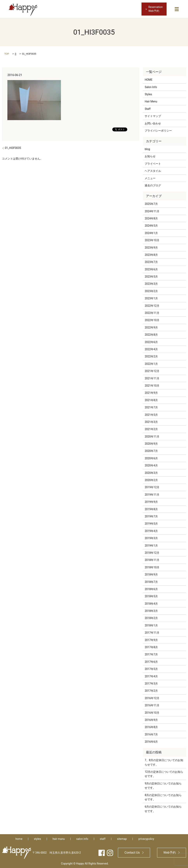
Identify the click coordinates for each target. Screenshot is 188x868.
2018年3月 (151, 610)
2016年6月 (151, 741)
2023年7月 (151, 262)
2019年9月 (151, 501)
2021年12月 (152, 371)
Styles (148, 94)
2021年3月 (151, 422)
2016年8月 (151, 727)
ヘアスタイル (153, 170)
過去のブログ (153, 185)
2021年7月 (151, 407)
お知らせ (150, 156)
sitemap (122, 838)
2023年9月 (151, 247)
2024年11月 (152, 211)
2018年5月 (151, 596)
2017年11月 (152, 632)
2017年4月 (151, 676)
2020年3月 (151, 472)
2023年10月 (152, 240)
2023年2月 (151, 291)
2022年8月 (151, 334)
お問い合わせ (153, 123)
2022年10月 (152, 320)
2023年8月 (151, 254)
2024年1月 (151, 233)
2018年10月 (152, 567)
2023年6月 (151, 269)
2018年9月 (151, 574)
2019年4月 (151, 531)
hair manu (59, 838)
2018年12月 (152, 552)
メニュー (150, 178)
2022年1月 (151, 363)
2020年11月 (152, 436)
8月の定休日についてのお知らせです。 (163, 797)
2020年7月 (151, 451)
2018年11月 (152, 560)
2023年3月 (151, 284)
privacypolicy (146, 838)
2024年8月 (151, 218)
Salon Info (151, 87)
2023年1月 (151, 298)
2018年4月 (151, 603)
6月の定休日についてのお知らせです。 (163, 808)
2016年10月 (152, 712)
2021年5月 (151, 414)
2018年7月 (151, 582)
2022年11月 (152, 313)
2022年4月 (151, 349)
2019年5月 (151, 523)
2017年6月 (151, 661)
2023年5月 (151, 276)
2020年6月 (151, 458)
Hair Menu (151, 101)
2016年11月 (152, 705)
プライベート (153, 163)
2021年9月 (151, 392)
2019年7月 (151, 516)
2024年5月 (151, 225)
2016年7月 (151, 734)
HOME (148, 79)
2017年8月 (151, 647)
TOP (7, 53)
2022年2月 (151, 356)
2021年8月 (151, 400)
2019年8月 (151, 509)
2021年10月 (152, 385)
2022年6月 (151, 342)
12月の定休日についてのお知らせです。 (164, 774)
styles (37, 838)
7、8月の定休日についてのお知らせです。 (164, 762)
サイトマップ (153, 116)
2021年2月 (151, 429)
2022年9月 (151, 327)
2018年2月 (151, 618)
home (19, 838)
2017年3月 (151, 683)
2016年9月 (151, 720)
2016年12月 (152, 698)
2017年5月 (151, 669)
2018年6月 (151, 589)
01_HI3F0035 (13, 148)
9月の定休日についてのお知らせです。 (163, 785)
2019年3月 (151, 538)
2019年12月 (152, 487)
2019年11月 (152, 494)
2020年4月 (151, 465)
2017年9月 (151, 640)
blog (147, 149)
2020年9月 (151, 443)
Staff (148, 108)
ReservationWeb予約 (155, 9)
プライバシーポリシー (158, 130)
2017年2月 (151, 690)
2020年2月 (151, 480)
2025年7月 (151, 203)
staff (103, 838)
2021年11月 (152, 378)
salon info (82, 838)
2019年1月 (151, 545)
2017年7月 (151, 654)
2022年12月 (152, 305)
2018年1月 (151, 625)
